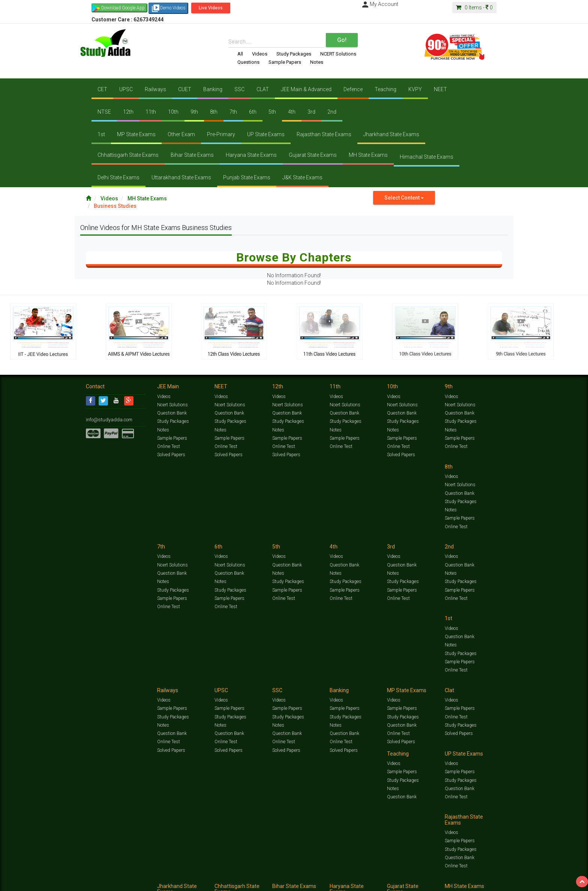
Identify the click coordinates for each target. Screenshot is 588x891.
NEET (440, 89)
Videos (260, 54)
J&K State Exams (302, 177)
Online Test (168, 446)
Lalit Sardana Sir (236, 882)
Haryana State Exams (251, 155)
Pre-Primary (221, 134)
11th (151, 112)
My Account (379, 4)
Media (143, 882)
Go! (342, 40)
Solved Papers (171, 455)
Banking (213, 89)
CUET (185, 89)
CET (102, 89)
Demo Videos (168, 8)
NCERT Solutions (338, 54)
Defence (353, 89)
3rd (311, 112)
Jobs (115, 882)
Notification (162, 882)
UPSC (126, 89)
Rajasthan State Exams (324, 134)
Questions (248, 62)
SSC (239, 89)
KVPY (415, 89)
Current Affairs (411, 874)
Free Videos (487, 874)
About (128, 882)
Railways (155, 89)
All (240, 54)
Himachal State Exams (427, 157)
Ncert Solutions (172, 405)
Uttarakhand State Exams (181, 177)
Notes (317, 62)
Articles (435, 874)
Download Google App (123, 8)
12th (128, 112)
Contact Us (97, 882)
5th (272, 112)
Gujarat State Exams (313, 155)
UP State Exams (266, 134)
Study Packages (294, 54)
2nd (332, 112)
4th (292, 112)
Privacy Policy (327, 882)
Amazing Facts (460, 874)
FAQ (214, 882)
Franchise (302, 882)
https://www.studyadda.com (158, 874)
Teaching (385, 89)
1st (101, 134)
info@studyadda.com (107, 419)
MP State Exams (136, 134)
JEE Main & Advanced (306, 89)
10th (173, 112)
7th (233, 112)
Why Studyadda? (191, 882)
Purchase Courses (272, 882)
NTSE (104, 112)
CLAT (263, 89)
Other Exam (181, 134)
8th (214, 112)
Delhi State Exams (118, 177)
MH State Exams (368, 155)
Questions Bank (336, 874)
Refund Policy (355, 882)
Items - (474, 8)
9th (194, 112)
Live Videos (211, 8)
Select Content (404, 198)
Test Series (245, 874)
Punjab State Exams (247, 177)
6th (253, 112)
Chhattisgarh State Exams (128, 155)
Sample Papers (285, 62)
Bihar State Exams (192, 155)
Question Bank (172, 413)
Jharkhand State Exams (391, 134)
